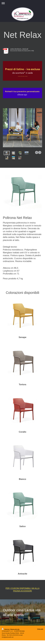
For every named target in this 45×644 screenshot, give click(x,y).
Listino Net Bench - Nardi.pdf (19, 49)
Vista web (40, 629)
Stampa (6, 629)
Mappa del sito (15, 629)
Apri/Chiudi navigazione (22, 3)
